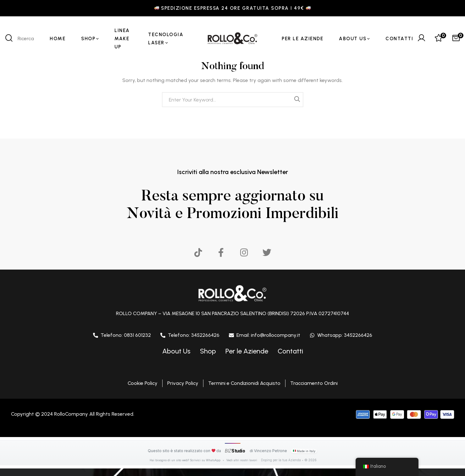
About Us (176, 351)
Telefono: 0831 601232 (126, 335)
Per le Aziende (247, 351)
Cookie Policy (143, 383)
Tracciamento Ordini (314, 383)
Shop (208, 351)
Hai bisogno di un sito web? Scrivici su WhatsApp (185, 460)
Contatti (290, 351)
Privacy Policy (183, 383)
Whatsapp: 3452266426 (345, 335)
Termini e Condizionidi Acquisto (244, 383)
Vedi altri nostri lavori (242, 460)
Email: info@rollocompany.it (268, 335)
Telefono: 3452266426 (194, 335)
